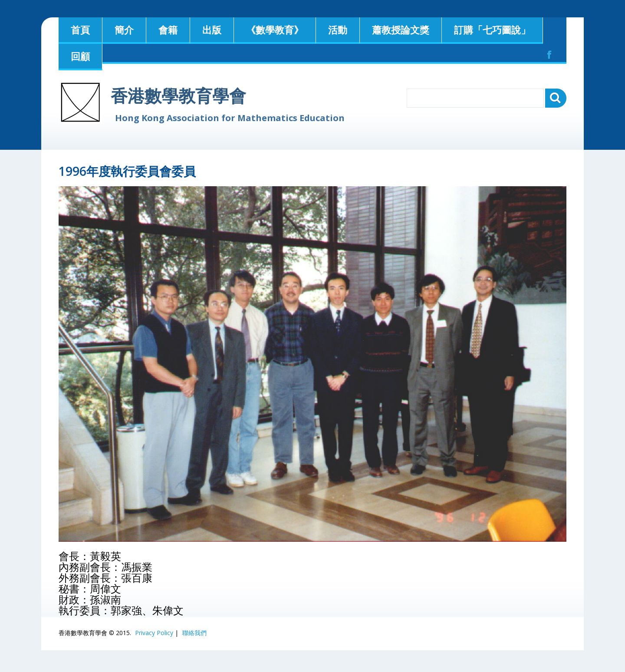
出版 (212, 30)
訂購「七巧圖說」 (492, 30)
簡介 (124, 30)
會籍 (168, 30)
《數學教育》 (275, 30)
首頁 (80, 30)
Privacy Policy (154, 633)
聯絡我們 (194, 633)
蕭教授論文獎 (401, 30)
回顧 (80, 56)
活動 (338, 30)
